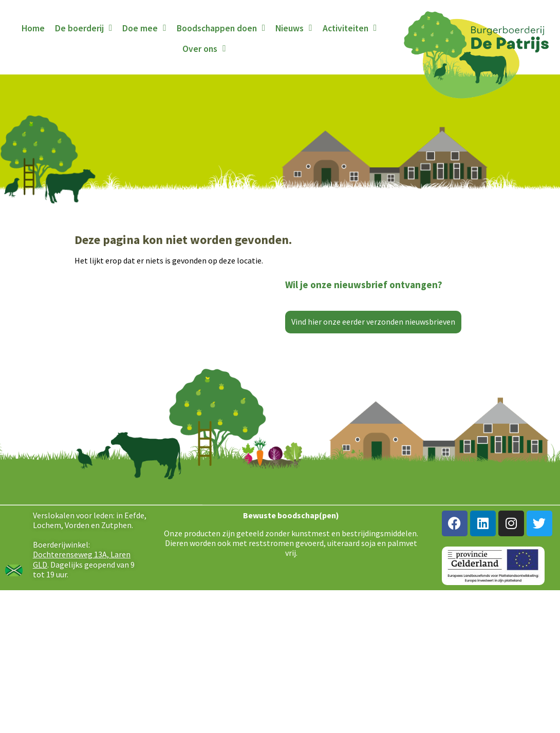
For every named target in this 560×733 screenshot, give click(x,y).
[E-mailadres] (370, 339)
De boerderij (83, 28)
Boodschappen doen (221, 28)
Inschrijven (370, 366)
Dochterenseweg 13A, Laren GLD (82, 654)
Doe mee (144, 28)
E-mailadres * (326, 323)
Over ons (204, 49)
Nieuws (294, 28)
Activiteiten (350, 28)
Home (33, 28)
